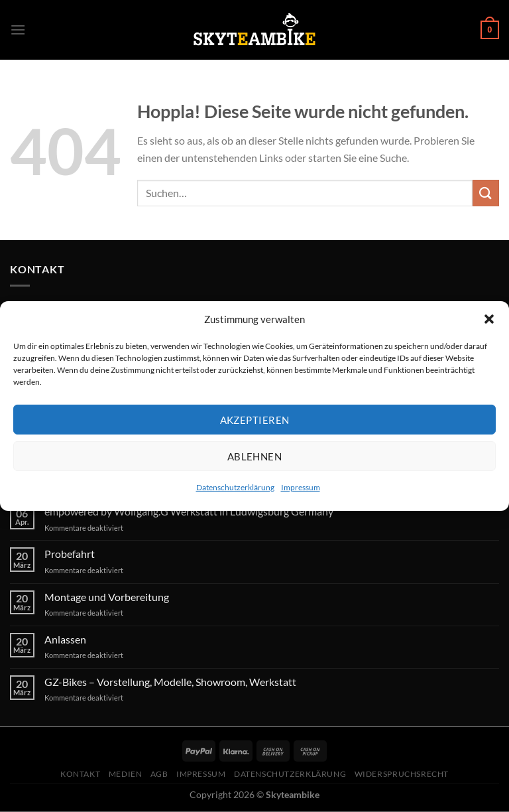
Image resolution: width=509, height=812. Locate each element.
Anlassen (65, 639)
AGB (159, 774)
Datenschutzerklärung (235, 487)
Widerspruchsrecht (402, 774)
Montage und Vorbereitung (107, 597)
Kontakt (80, 774)
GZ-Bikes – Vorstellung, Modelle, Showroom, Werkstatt (170, 682)
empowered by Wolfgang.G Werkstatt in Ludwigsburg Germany (189, 511)
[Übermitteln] (486, 193)
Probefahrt (70, 554)
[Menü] (18, 30)
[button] (489, 319)
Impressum (301, 487)
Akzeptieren (255, 419)
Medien (126, 774)
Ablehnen (255, 456)
